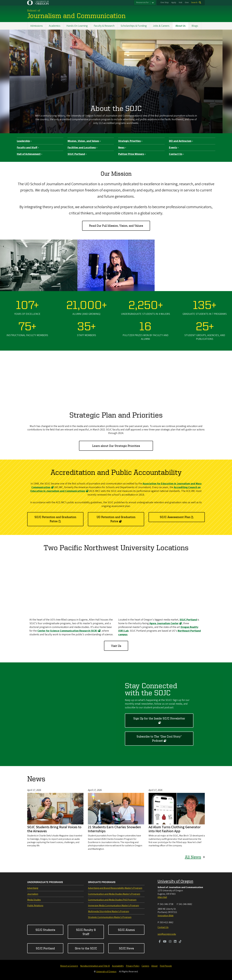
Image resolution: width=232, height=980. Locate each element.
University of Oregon (175, 881)
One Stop (165, 3)
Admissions (37, 26)
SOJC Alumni (126, 930)
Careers (145, 966)
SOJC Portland (45, 948)
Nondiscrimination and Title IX (95, 966)
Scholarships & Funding (134, 26)
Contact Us (163, 927)
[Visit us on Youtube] (165, 942)
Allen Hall (162, 897)
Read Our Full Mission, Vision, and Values (116, 226)
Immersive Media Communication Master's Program (113, 906)
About (154, 966)
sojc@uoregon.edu (167, 934)
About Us (181, 26)
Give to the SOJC (86, 948)
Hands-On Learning (77, 26)
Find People (166, 966)
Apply (174, 3)
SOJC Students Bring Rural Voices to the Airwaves (54, 829)
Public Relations (35, 906)
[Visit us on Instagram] (170, 942)
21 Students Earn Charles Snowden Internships (114, 829)
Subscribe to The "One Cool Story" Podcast (159, 738)
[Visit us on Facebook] (160, 942)
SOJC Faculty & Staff (86, 932)
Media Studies (34, 900)
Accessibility (118, 966)
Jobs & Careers (161, 26)
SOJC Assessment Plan (175, 517)
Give (187, 3)
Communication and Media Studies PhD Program (112, 900)
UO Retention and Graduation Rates (116, 519)
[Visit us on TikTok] (180, 942)
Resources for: (143, 3)
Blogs (195, 26)
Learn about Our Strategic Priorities (116, 446)
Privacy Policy (133, 966)
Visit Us (116, 646)
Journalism (33, 894)
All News (193, 857)
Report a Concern (69, 966)
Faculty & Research (104, 26)
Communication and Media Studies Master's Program (114, 894)
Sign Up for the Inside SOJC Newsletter (159, 718)
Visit (180, 3)
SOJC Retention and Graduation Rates (55, 519)
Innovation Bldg (165, 916)
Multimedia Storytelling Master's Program (109, 911)
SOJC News (126, 948)
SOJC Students (45, 930)
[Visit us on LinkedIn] (175, 942)
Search (194, 3)
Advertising (33, 888)
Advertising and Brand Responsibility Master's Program (115, 888)
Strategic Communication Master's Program (110, 917)
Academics (55, 26)
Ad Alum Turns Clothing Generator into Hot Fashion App (175, 829)
